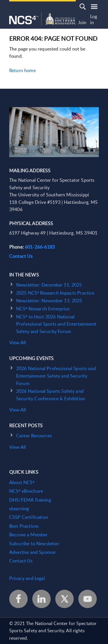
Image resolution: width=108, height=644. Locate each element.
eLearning (19, 508)
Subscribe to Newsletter (34, 544)
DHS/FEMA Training (30, 500)
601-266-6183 (40, 247)
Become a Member (28, 535)
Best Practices (24, 526)
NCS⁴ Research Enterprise (43, 309)
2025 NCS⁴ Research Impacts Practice (55, 293)
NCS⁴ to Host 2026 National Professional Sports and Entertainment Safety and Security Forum (56, 324)
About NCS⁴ (22, 482)
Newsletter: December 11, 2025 (49, 285)
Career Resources (34, 436)
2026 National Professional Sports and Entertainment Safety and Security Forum (56, 376)
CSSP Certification (29, 517)
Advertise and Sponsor (33, 552)
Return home (22, 70)
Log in (94, 20)
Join (82, 23)
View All (18, 343)
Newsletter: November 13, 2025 (49, 301)
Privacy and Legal (27, 578)
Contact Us (21, 256)
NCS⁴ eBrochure (26, 491)
